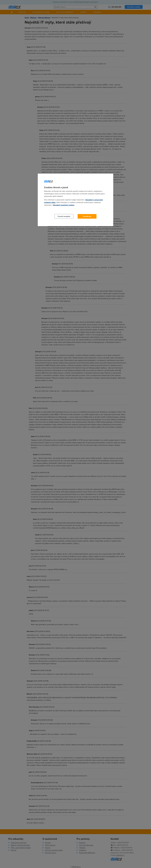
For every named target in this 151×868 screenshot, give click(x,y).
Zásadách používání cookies (64, 205)
